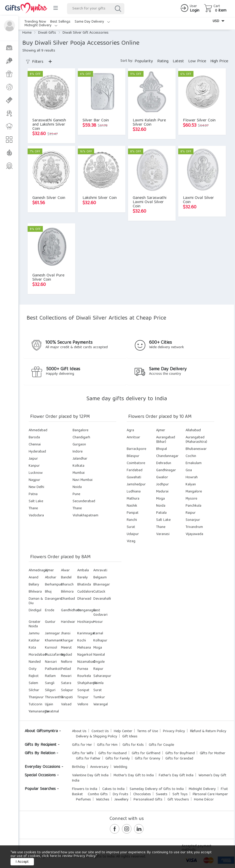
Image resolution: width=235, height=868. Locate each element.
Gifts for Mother (213, 753)
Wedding (120, 767)
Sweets (162, 794)
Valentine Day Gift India (90, 775)
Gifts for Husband (113, 753)
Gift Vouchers (178, 800)
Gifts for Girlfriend (146, 753)
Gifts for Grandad (179, 759)
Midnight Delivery (41, 25)
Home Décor (204, 800)
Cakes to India (113, 789)
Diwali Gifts (47, 33)
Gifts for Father (88, 759)
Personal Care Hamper (210, 794)
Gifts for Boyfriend (180, 753)
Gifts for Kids (133, 745)
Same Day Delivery (92, 22)
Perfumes (83, 800)
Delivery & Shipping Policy (97, 737)
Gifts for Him (107, 745)
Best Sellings (60, 22)
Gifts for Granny (148, 759)
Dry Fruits (121, 794)
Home (27, 33)
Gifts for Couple (161, 745)
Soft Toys (180, 794)
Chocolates (142, 794)
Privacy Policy (174, 731)
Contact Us (100, 731)
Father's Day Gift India (176, 775)
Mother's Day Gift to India (134, 775)
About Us (79, 731)
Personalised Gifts (148, 800)
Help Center (123, 731)
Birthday (79, 767)
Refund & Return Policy (208, 731)
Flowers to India (85, 789)
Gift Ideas (130, 737)
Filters (35, 62)
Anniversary (99, 767)
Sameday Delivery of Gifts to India (157, 789)
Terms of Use (148, 731)
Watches (103, 800)
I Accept (22, 862)
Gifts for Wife (83, 753)
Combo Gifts (98, 794)
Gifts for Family (118, 759)
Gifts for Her (82, 745)
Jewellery (121, 800)
